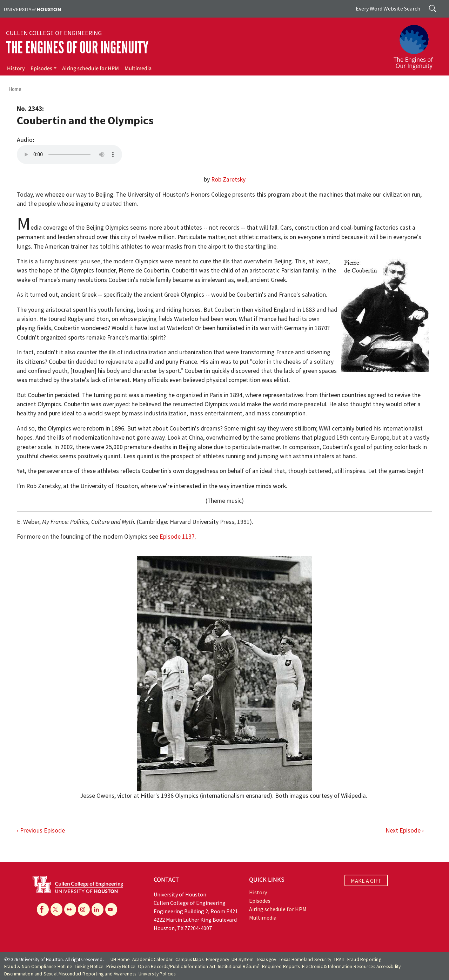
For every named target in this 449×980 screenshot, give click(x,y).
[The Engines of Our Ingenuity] (417, 44)
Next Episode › (405, 830)
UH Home (120, 959)
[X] (56, 909)
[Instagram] (84, 909)
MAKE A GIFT (366, 881)
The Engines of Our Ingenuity (77, 48)
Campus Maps (189, 959)
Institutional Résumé (239, 966)
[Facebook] (43, 909)
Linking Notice (89, 966)
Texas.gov (266, 959)
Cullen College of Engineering (54, 33)
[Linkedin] (98, 909)
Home (15, 89)
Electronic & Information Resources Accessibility (351, 966)
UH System (243, 959)
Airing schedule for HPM (91, 68)
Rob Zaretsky (228, 179)
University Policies (157, 974)
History (16, 68)
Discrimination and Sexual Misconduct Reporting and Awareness (70, 974)
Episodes (41, 68)
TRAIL (339, 959)
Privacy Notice (121, 966)
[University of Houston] (32, 9)
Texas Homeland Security (305, 959)
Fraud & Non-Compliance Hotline (38, 966)
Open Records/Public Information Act (177, 966)
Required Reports (281, 966)
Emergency (218, 959)
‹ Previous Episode (41, 830)
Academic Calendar (152, 959)
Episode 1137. (178, 537)
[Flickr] (70, 909)
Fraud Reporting (364, 959)
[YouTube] (111, 909)
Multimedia (138, 68)
